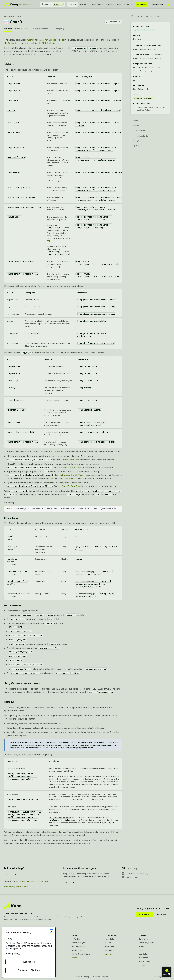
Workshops (143, 958)
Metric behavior (142, 136)
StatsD (136, 121)
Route (62, 40)
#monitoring (149, 98)
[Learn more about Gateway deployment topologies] (162, 45)
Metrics (78, 537)
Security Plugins (78, 950)
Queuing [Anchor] (9, 702)
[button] (119, 509)
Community (143, 939)
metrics (31, 40)
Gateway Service (48, 40)
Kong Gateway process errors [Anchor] (22, 683)
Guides (27, 29)
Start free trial (145, 915)
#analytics (138, 98)
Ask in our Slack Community (135, 874)
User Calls (143, 954)
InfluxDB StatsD (68, 467)
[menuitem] (85, 4)
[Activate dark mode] (168, 4)
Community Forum (146, 943)
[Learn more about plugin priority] (141, 76)
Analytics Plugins (79, 943)
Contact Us (143, 965)
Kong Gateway (111, 939)
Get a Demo (141, 4)
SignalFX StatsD (70, 486)
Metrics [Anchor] (9, 64)
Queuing (137, 146)
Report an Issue (27, 881)
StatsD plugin (48, 43)
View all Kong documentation (16, 887)
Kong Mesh (110, 946)
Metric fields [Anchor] (11, 518)
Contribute (70, 883)
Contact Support (130, 877)
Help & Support (145, 961)
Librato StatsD (68, 460)
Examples (18, 29)
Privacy (86, 977)
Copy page (111, 22)
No (16, 875)
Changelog (59, 29)
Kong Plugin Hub (16, 16)
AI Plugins (76, 939)
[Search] (53, 4)
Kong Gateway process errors (146, 141)
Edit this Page (42, 881)
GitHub (142, 946)
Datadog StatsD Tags (73, 475)
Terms (77, 977)
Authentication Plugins (81, 946)
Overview (8, 29)
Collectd (12, 43)
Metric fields (141, 130)
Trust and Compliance (101, 977)
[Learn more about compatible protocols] (154, 64)
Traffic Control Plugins (81, 954)
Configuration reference (43, 29)
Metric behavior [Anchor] (13, 605)
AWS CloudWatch (67, 478)
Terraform (109, 950)
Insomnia (109, 943)
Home (7, 16)
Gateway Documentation (145, 30)
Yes (8, 875)
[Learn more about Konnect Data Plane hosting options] (164, 54)
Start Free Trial (157, 4)
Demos (142, 950)
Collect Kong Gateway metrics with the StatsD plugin (151, 109)
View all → (76, 958)
